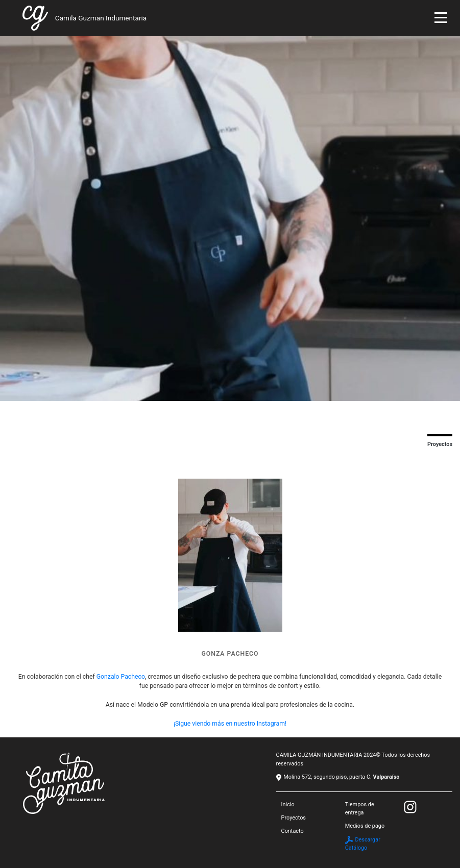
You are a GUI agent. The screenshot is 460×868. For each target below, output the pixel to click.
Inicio (288, 804)
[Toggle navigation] (441, 19)
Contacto (293, 831)
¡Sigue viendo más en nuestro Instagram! (230, 724)
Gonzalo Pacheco (121, 677)
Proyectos (294, 818)
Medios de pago (365, 826)
